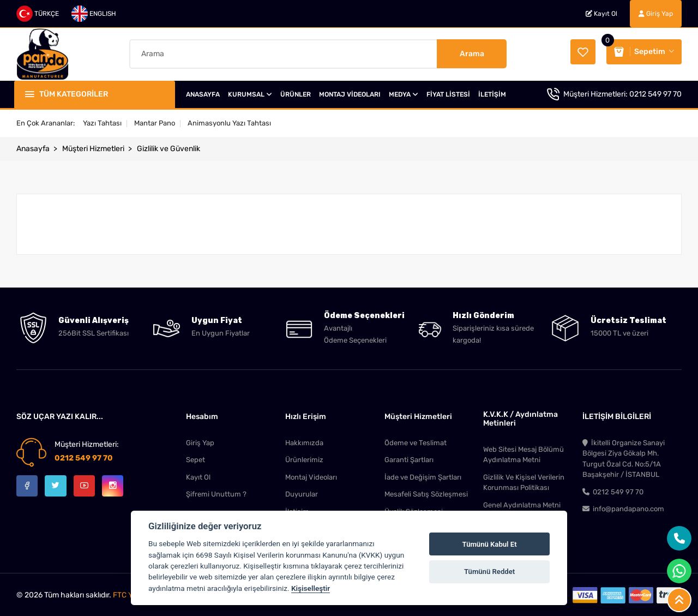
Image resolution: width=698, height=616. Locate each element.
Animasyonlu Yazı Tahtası (229, 120)
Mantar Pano (155, 120)
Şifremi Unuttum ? (216, 492)
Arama (472, 52)
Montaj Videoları (311, 475)
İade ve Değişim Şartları (423, 475)
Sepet (195, 457)
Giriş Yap (656, 14)
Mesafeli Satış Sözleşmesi (426, 492)
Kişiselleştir (311, 588)
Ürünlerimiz (304, 457)
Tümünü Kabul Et (490, 544)
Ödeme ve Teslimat (416, 440)
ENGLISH (94, 14)
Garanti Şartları (409, 457)
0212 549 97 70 (655, 91)
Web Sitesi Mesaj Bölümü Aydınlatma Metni (523, 452)
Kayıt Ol (601, 14)
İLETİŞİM (492, 92)
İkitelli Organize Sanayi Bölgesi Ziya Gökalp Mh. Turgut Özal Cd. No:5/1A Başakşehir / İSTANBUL (624, 456)
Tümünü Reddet (489, 572)
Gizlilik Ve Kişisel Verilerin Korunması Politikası (524, 480)
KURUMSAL (250, 92)
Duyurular (302, 492)
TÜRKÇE (38, 14)
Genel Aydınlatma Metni (522, 503)
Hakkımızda (304, 440)
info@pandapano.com (623, 508)
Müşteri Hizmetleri (93, 146)
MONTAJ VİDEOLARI (350, 92)
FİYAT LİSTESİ (448, 92)
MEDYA (404, 92)
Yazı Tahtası (102, 120)
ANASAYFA (203, 92)
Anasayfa (33, 146)
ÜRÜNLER (296, 92)
